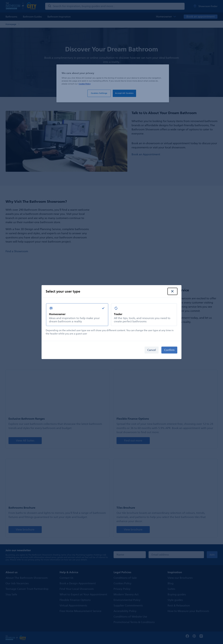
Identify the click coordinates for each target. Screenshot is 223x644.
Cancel (152, 350)
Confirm (169, 350)
